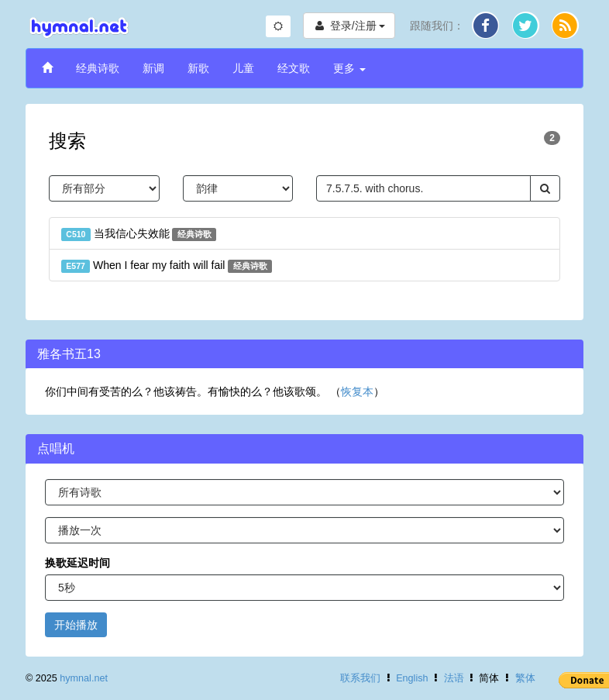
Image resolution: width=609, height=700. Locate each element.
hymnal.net (84, 678)
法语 (454, 678)
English (412, 678)
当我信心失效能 (139, 234)
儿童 (243, 68)
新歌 (198, 68)
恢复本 (357, 391)
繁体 (525, 678)
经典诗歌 (98, 68)
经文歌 (294, 68)
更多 (349, 68)
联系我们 (360, 678)
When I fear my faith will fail (167, 266)
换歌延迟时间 (77, 563)
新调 (153, 68)
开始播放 (76, 625)
